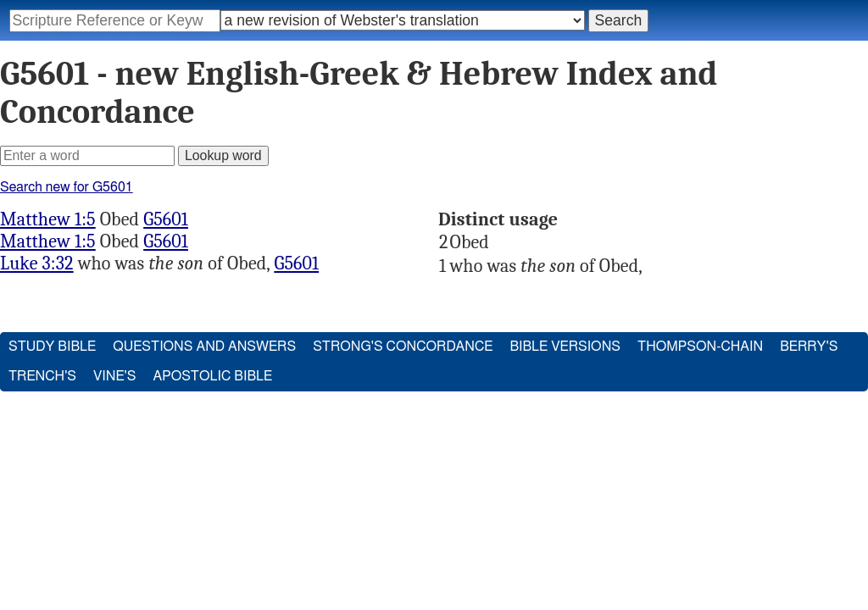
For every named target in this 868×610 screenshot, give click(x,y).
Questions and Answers (204, 347)
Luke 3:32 (37, 263)
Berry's (809, 347)
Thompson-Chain (700, 347)
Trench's (42, 376)
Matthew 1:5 (48, 219)
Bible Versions (565, 347)
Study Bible (52, 347)
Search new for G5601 (67, 187)
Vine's (114, 376)
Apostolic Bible (212, 376)
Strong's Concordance (403, 347)
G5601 (166, 219)
